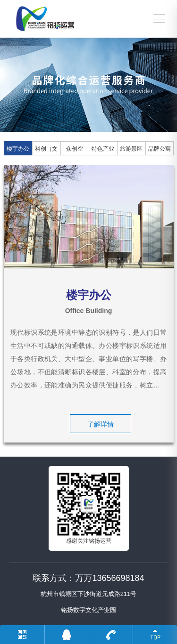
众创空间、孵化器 (75, 150)
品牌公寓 (160, 149)
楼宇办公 (18, 149)
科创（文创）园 (46, 150)
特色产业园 (103, 150)
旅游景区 (131, 149)
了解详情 (101, 424)
